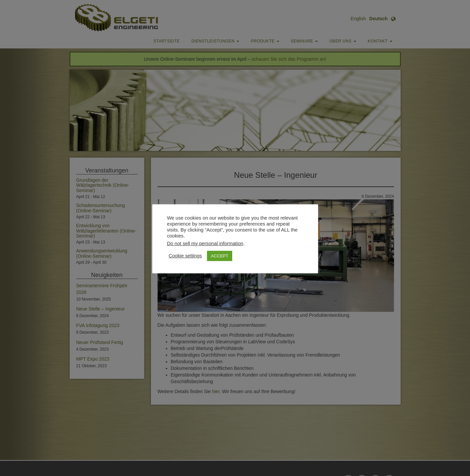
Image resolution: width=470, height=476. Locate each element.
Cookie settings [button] (185, 256)
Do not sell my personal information (205, 243)
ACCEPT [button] (220, 256)
